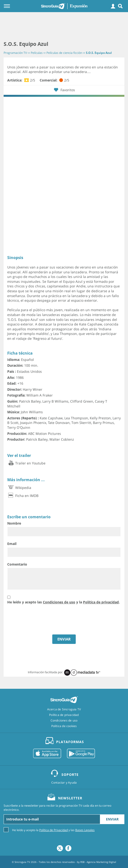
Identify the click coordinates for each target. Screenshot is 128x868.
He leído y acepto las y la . (64, 602)
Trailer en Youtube (26, 463)
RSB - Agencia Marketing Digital (98, 862)
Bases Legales (85, 830)
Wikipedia (19, 488)
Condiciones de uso (59, 602)
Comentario (17, 564)
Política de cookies (64, 726)
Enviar (112, 819)
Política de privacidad (101, 602)
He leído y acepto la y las (53, 830)
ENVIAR (64, 639)
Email (12, 544)
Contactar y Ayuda (64, 783)
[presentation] (44, 620)
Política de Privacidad (53, 830)
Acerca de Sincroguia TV (64, 709)
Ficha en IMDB (23, 496)
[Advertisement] (64, 27)
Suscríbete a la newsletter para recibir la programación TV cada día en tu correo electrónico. (57, 808)
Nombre (14, 523)
